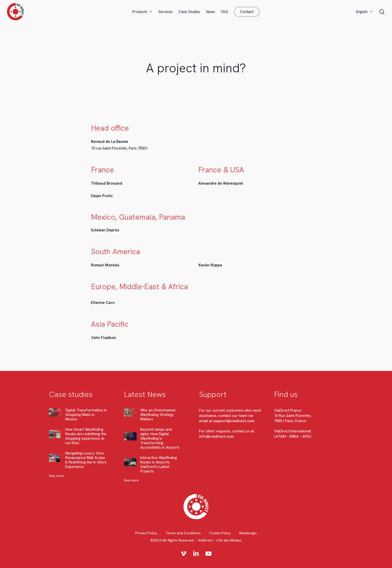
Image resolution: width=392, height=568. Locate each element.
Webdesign (248, 533)
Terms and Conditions (183, 533)
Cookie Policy (220, 533)
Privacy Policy (146, 533)
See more (56, 476)
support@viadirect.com (234, 421)
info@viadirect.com (216, 436)
